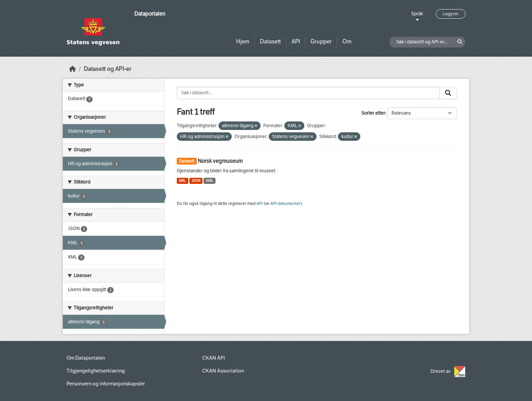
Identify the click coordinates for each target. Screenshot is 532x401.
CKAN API (214, 358)
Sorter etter (373, 113)
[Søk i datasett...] (308, 93)
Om (347, 42)
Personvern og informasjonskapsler (106, 384)
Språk (417, 14)
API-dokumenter (285, 204)
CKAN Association (223, 371)
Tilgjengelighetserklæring (96, 371)
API (296, 42)
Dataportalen (150, 14)
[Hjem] (73, 69)
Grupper (321, 42)
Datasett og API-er (108, 69)
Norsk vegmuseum (220, 161)
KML (210, 181)
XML (182, 181)
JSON (196, 181)
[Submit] (448, 93)
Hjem (243, 42)
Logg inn (451, 14)
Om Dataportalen (86, 358)
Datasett (270, 42)
